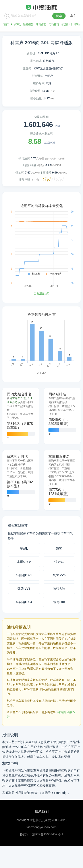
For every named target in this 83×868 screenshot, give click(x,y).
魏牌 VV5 (24, 589)
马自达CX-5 (24, 575)
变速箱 (27, 68)
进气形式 (36, 61)
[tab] (21, 416)
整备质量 (36, 98)
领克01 (59, 562)
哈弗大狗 (59, 589)
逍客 (59, 548)
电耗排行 (54, 24)
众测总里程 (41, 117)
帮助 (77, 24)
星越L (24, 548)
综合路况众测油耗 (42, 133)
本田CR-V (24, 562)
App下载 (16, 24)
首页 (6, 24)
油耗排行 (41, 24)
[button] (8, 438)
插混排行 (67, 24)
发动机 (31, 53)
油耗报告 (28, 24)
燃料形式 (39, 83)
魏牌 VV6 (59, 575)
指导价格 (35, 91)
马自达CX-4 (24, 602)
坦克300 (59, 602)
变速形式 (37, 76)
